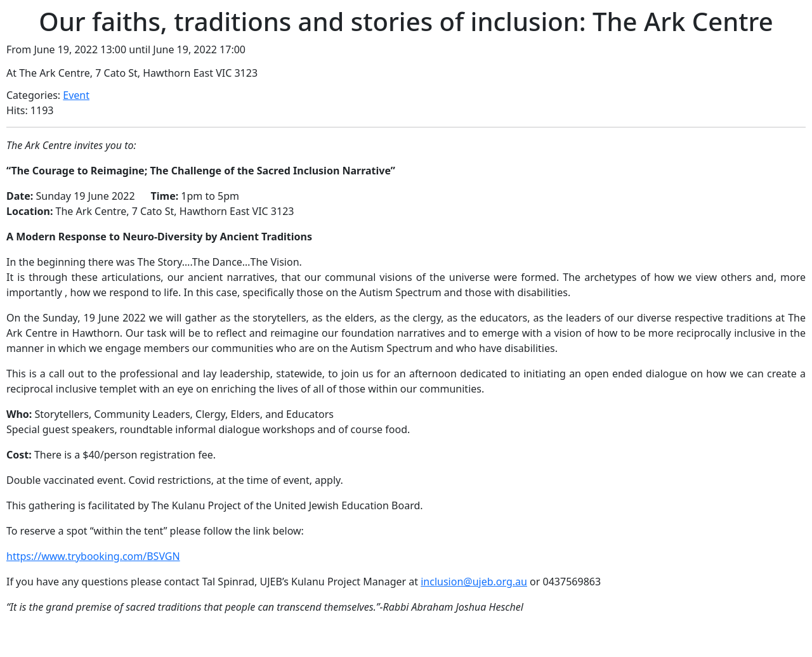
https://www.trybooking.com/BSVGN (93, 556)
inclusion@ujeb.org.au (474, 582)
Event (76, 95)
